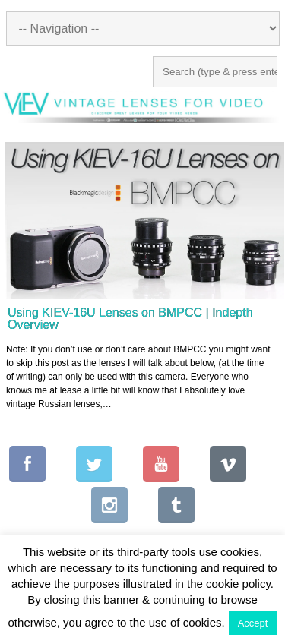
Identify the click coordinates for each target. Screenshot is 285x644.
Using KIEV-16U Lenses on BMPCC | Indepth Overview (130, 319)
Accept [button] (253, 623)
